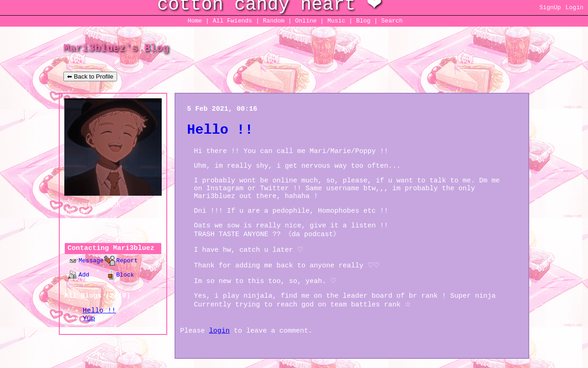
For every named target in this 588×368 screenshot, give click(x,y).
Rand (274, 21)
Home (195, 21)
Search (392, 21)
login (219, 331)
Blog (363, 21)
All (232, 21)
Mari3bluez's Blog (116, 48)
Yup (89, 319)
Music (336, 21)
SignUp (550, 8)
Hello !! (99, 311)
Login (574, 8)
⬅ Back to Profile (90, 76)
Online (306, 21)
